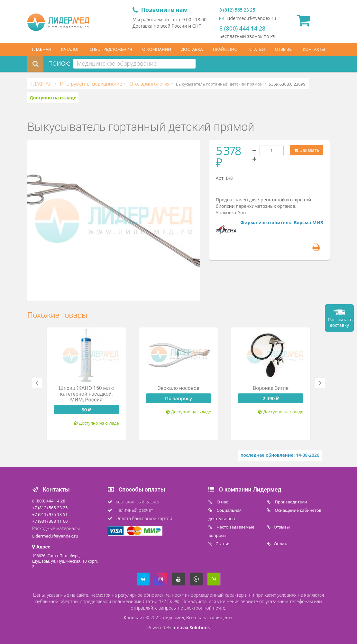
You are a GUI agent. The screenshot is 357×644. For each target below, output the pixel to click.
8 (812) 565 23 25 (237, 10)
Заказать (307, 150)
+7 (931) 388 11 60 (50, 521)
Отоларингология (149, 84)
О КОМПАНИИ (157, 49)
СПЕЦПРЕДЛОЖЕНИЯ (111, 49)
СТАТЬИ (257, 49)
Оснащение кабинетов (297, 510)
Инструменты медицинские (90, 84)
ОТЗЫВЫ (284, 49)
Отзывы (282, 527)
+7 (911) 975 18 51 (50, 514)
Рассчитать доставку (340, 322)
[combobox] (134, 64)
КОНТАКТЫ (314, 49)
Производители (290, 502)
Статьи (223, 544)
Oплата (281, 544)
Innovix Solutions (191, 627)
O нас (222, 502)
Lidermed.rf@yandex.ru (248, 18)
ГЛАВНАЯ (42, 49)
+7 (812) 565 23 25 (50, 508)
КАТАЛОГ (70, 49)
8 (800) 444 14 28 (242, 28)
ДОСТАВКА (192, 49)
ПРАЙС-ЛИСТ (226, 49)
